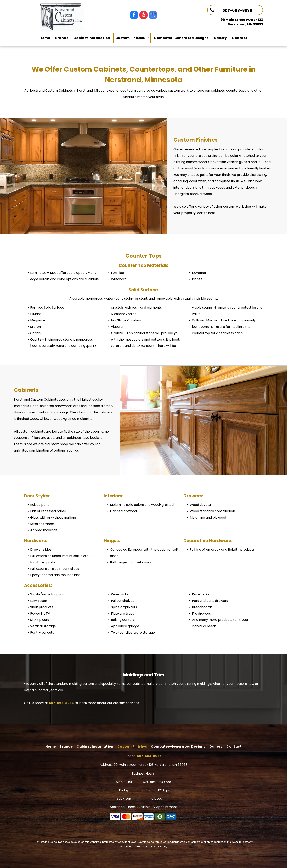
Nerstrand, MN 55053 (245, 24)
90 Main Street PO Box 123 (242, 20)
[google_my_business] (153, 15)
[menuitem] (45, 38)
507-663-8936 (61, 703)
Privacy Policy (159, 847)
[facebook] (134, 15)
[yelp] (143, 15)
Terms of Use (141, 847)
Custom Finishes (196, 140)
